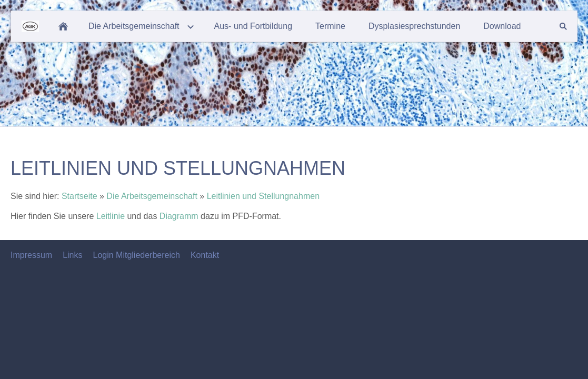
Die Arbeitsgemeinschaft (152, 196)
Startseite (79, 196)
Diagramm (180, 216)
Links (72, 255)
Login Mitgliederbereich (136, 255)
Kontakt (205, 255)
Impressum (31, 255)
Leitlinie (112, 216)
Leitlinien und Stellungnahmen (263, 196)
